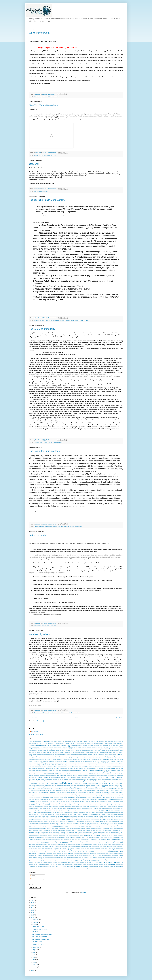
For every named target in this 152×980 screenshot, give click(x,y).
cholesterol (41, 761)
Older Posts (119, 718)
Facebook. (63, 785)
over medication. (119, 827)
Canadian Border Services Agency (100, 756)
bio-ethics (121, 752)
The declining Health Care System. (47, 200)
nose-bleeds (65, 825)
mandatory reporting (89, 811)
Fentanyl (31, 789)
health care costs (39, 798)
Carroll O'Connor (119, 758)
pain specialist (94, 829)
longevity (45, 442)
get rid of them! (96, 792)
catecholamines (33, 759)
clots (39, 763)
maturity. (54, 813)
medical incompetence (101, 814)
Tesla (51, 859)
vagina (109, 864)
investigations (68, 807)
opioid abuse (57, 827)
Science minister (52, 848)
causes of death (40, 759)
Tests (60, 859)
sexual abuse (75, 850)
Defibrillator (37, 772)
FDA (104, 787)
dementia (47, 772)
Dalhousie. (118, 768)
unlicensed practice (57, 864)
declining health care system (97, 770)
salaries (108, 846)
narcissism (33, 823)
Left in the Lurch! (38, 535)
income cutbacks (119, 803)
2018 (33, 910)
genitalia (58, 792)
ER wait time (32, 783)
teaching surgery (115, 857)
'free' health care (43, 742)
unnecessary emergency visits (69, 864)
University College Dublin (46, 864)
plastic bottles (41, 837)
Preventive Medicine (85, 839)
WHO (122, 866)
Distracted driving (112, 776)
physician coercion (105, 834)
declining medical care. (51, 713)
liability (83, 808)
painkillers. (100, 829)
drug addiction (118, 777)
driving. (111, 777)
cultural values (100, 768)
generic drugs (37, 792)
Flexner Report (74, 789)
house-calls (107, 801)
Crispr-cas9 (68, 768)
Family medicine (101, 785)
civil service (37, 320)
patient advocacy (62, 830)
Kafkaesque (120, 807)
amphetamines (106, 747)
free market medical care (50, 790)
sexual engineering (106, 850)
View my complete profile (36, 734)
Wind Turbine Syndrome (44, 868)
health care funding (92, 798)
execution (116, 783)
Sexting (70, 850)
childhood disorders (33, 761)
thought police (40, 861)
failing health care (75, 785)
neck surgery (85, 823)
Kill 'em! (52, 808)
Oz (57, 829)
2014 (33, 970)
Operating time (44, 827)
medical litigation (42, 816)
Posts (33, 876)
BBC (35, 752)
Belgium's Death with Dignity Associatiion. (85, 752)
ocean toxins (112, 825)
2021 (33, 903)
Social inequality (42, 854)
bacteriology (106, 751)
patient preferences (87, 830)
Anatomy (117, 747)
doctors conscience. (66, 777)
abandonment (37, 626)
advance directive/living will (81, 745)
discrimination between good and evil (86, 776)
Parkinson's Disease (38, 830)
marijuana (106, 810)
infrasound (76, 805)
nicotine (49, 825)
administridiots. (49, 745)
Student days (44, 855)
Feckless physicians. (40, 634)
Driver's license (84, 777)
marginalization (97, 811)
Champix (80, 759)
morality (58, 821)
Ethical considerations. (40, 783)
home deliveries (56, 801)
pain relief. (88, 829)
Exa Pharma (93, 783)
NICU (52, 825)
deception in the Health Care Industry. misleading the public (62, 770)
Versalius (118, 864)
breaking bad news (37, 756)
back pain (100, 751)
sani (111, 846)
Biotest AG (44, 754)
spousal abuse (86, 854)
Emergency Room (61, 781)
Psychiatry (46, 843)
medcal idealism (71, 813)
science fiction (78, 527)
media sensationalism (80, 813)
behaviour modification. (70, 752)
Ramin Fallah (109, 843)
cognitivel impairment (82, 763)
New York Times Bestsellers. (44, 105)
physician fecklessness (70, 320)
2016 (33, 915)
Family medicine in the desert (112, 785)
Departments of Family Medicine (101, 772)
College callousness (92, 763)
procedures (58, 841)
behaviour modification (59, 752)
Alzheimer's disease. (39, 527)
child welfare (120, 759)
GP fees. (62, 794)
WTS (77, 868)
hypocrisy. (38, 803)
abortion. (64, 743)
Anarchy (112, 747)
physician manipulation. (49, 836)
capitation (98, 758)
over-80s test (32, 829)
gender (74, 790)
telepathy (121, 857)
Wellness (118, 866)
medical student (41, 818)
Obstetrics (106, 825)
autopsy (73, 751)
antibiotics (71, 749)
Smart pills (92, 852)
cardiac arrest (111, 758)
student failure (51, 855)
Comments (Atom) (42, 721)
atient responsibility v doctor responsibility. (39, 751)
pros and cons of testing (93, 841)
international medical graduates (107, 805)
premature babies (51, 839)
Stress (107, 854)
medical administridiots (42, 814)
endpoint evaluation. (112, 781)
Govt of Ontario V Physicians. (41, 191)
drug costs (31, 779)
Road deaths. (45, 846)
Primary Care (93, 839)
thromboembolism (62, 861)
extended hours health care (48, 785)
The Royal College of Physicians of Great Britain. (105, 859)
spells (80, 854)
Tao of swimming (86, 857)
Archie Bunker (91, 749)
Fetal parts (48, 789)
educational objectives (103, 779)
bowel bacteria (78, 754)
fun (71, 790)
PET (62, 834)
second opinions (60, 848)
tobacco (79, 861)
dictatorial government (63, 713)
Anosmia (42, 749)
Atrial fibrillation (52, 751)
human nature (32, 803)
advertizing (91, 745)
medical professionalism (100, 816)
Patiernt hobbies (52, 832)
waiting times (77, 866)
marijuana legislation (35, 813)
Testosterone (55, 859)
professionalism (75, 841)
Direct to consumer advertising (64, 776)
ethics (48, 783)
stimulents (102, 854)
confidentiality (85, 767)
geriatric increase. (82, 792)
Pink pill (117, 836)
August (35, 950)
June (34, 955)
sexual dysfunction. (83, 850)
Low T (74, 811)
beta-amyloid (103, 752)
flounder (96, 789)
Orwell (88, 827)
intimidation (51, 807)
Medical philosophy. (96, 813)
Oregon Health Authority (75, 827)
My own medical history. (99, 821)
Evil (89, 783)
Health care (104, 796)
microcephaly (103, 820)
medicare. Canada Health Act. (98, 818)
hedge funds (72, 799)
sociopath (64, 854)
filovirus (53, 789)
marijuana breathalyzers (117, 811)
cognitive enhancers (65, 763)
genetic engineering (50, 792)
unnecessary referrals (81, 864)
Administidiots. (32, 745)
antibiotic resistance (63, 749)
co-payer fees (47, 763)
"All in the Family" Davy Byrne (106, 742)
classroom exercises (115, 761)
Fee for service (119, 787)
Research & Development (41, 845)
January (35, 967)
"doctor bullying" (117, 742)
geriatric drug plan (74, 792)
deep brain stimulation (63, 527)
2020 (33, 905)
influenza (71, 805)
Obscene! (34, 164)
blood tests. (57, 754)
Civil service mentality (39, 713)
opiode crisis (50, 827)
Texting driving (65, 859)
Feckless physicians (75, 713)
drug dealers (38, 779)
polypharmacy (94, 837)
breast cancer (45, 756)
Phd (81, 834)
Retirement (119, 845)
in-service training (99, 803)
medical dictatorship (71, 814)
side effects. (69, 852)
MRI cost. (68, 821)
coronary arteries (44, 768)
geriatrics (89, 792)
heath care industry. (53, 799)
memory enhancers (46, 820)
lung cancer (79, 811)
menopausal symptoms (56, 820)
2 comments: (52, 94)
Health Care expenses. (81, 798)
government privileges (41, 794)
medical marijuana (64, 816)
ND (67, 823)
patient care (53, 626)
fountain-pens (39, 790)
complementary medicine (40, 767)
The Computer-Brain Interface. (45, 451)
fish (70, 789)
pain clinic (77, 829)
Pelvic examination (73, 832)
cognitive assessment (55, 763)
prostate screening (119, 841)
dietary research (43, 776)
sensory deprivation (109, 848)
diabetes (91, 774)
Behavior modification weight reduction (45, 752)
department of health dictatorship (68, 772)
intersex (121, 805)
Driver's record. (91, 777)
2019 (33, 908)
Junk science (110, 807)
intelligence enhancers (94, 805)
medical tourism (49, 818)
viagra (122, 864)
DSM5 (70, 779)
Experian (39, 785)
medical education (82, 814)
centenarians (59, 759)
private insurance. (41, 841)
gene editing (103, 790)
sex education (61, 850)
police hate (60, 837)
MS (71, 821)
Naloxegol (117, 821)
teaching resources (106, 857)
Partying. (60, 442)
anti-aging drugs (49, 749)
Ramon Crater (116, 843)
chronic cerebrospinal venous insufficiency (85, 761)
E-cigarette (84, 779)
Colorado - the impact (83, 765)
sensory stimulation (119, 848)
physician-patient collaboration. (92, 836)
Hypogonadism (44, 803)
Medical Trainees (57, 818)
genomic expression (64, 792)
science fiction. (44, 848)
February (35, 965)
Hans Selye (38, 796)
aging (30, 747)
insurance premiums (84, 805)
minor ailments (36, 821)
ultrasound (119, 863)
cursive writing (111, 768)
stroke (116, 854)
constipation (114, 767)
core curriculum (36, 768)
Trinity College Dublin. (73, 863)
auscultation (68, 751)
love (49, 442)
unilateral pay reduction (82, 320)
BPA (89, 754)
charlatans (89, 759)
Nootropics (60, 825)
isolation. (85, 807)
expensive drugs (33, 785)
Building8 (58, 756)
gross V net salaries (102, 794)
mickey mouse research (94, 820)
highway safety (120, 799)
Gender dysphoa (80, 790)
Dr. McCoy (78, 777)
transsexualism (44, 863)
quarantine (99, 843)
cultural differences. (92, 768)
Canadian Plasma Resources (46, 758)
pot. (122, 837)
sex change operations (43, 850)
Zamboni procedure (88, 868)
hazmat (60, 796)
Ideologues (56, 803)
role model (62, 846)
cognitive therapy (74, 763)
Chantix (84, 759)
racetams (104, 843)
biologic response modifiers (35, 754)
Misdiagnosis (42, 821)
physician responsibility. (70, 836)
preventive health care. (75, 839)
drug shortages (54, 779)
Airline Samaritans (36, 747)
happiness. (49, 796)
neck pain (79, 823)
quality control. (92, 843)
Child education (113, 759)
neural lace (102, 823)
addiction (115, 743)
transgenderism (113, 861)
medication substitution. (111, 818)
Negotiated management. (94, 823)
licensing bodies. (109, 808)
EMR (95, 781)
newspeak (40, 825)
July (34, 952)
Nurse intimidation (73, 825)
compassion (32, 767)
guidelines (110, 794)
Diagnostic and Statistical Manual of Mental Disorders (111, 774)
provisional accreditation (35, 843)
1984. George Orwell (44, 743)
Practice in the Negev (34, 839)
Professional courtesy (66, 841)
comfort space (101, 765)
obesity (89, 825)
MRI (64, 821)
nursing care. (80, 825)
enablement (99, 781)
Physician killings (39, 836)
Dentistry (57, 772)
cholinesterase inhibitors (49, 761)
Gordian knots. (32, 794)
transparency (120, 861)
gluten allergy (103, 792)
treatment (50, 863)
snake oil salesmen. (113, 852)
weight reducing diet (111, 866)
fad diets (68, 785)
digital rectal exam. (52, 776)
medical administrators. (107, 813)
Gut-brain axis (116, 794)
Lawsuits (64, 808)
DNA (118, 776)
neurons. (72, 527)
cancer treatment (61, 758)
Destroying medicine (39, 774)
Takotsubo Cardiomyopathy (75, 857)
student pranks (68, 855)
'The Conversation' (85, 742)
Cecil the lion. (53, 759)
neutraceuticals (117, 823)
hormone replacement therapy (78, 801)
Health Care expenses (69, 798)
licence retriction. (89, 808)
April (34, 960)
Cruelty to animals (83, 768)
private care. (108, 839)
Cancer (55, 758)
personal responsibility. (56, 834)
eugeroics (53, 783)
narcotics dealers (49, 823)
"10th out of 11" (95, 742)
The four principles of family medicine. (85, 859)
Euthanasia (37, 97)
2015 (33, 918)
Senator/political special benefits (97, 848)
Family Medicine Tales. (54, 787)
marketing (43, 813)
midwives (109, 820)
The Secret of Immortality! (42, 329)
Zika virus (97, 868)
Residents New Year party (91, 845)
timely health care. (70, 861)
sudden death (82, 855)
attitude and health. (60, 751)
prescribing (58, 839)
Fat (101, 787)
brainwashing (113, 754)
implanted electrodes (89, 803)
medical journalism (33, 816)
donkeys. (73, 777)
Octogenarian (54, 442)
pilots (114, 836)
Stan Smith (34, 732)
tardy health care (93, 857)
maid (83, 811)
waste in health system (91, 866)
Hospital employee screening (97, 801)
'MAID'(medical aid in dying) (55, 742)
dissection (105, 776)
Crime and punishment (54, 768)
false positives (94, 785)
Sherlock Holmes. (38, 852)
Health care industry (104, 798)
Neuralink (107, 823)
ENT (118, 781)
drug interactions (46, 779)
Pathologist (50, 830)
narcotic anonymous (40, 823)
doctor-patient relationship (42, 777)
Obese (85, 825)
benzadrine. (97, 752)
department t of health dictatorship (84, 772)
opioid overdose (65, 827)
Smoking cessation (103, 852)
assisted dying (98, 749)
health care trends (116, 798)
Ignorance (61, 803)
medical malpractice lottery (52, 816)
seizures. (77, 848)
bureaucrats (64, 756)
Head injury (71, 796)
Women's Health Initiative (62, 868)
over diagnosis (112, 827)
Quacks (65, 843)
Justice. (115, 807)
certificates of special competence (70, 759)
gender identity (96, 790)
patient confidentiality (77, 830)
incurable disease (41, 805)
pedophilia (66, 832)
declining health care (46, 320)
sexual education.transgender (94, 850)
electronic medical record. (50, 781)
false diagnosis (87, 785)
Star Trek (92, 854)
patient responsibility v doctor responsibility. (102, 830)
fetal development (41, 789)
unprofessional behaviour (93, 864)
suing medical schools (95, 855)
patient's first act (45, 832)
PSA (42, 843)
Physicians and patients (107, 836)
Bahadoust (117, 751)
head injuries (65, 796)
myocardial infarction (110, 821)
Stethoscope (97, 854)
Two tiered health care (108, 862)
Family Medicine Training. (65, 787)
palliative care (106, 829)
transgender (96, 861)
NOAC (55, 825)
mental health (74, 820)
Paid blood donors (62, 829)
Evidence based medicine (80, 783)
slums (87, 852)
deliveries (42, 772)
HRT (111, 801)
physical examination (87, 834)
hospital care (88, 801)
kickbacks (47, 808)
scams (118, 846)
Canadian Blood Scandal (86, 756)
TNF (76, 861)
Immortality (37, 442)
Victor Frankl (38, 866)
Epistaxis (121, 781)
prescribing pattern (65, 839)
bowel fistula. (84, 754)
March (34, 962)
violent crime (51, 866)
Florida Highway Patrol (89, 789)
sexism (66, 850)
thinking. (119, 859)
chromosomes (72, 761)
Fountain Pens (32, 790)
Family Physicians (88, 787)
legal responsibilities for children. (74, 808)
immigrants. (75, 803)
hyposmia (51, 803)
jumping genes (103, 807)
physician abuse (97, 834)
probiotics (53, 841)
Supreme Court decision (113, 855)
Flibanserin (81, 789)
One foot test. (37, 827)
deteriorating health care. (78, 774)
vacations (101, 864)
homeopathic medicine (65, 801)
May (34, 957)
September (36, 947)
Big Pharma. (109, 752)
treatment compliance (58, 863)
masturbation (49, 813)
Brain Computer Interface (96, 754)
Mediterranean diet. (37, 820)
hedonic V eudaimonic (81, 799)
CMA (42, 763)
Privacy (99, 839)
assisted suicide (106, 749)
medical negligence (80, 816)
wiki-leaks (37, 868)
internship (117, 805)
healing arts (77, 796)
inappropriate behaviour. (109, 803)
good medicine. (119, 792)
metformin (86, 820)
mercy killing (80, 820)
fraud (43, 790)
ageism (121, 745)
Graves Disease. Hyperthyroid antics (72, 794)
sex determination (53, 850)
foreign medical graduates (116, 789)
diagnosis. (96, 774)
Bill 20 (114, 752)
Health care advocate (112, 796)
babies (77, 751)
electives (121, 779)
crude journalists (52, 155)
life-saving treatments (40, 811)
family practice (97, 787)
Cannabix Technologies (89, 758)
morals (61, 821)
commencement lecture (110, 765)
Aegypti (95, 745)
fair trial (81, 785)
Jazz (41, 442)
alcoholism (47, 747)
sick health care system (56, 852)
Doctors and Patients (56, 777)
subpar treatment (75, 855)
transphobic (32, 863)
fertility (35, 789)
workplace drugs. (72, 868)
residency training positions (66, 845)
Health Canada (96, 796)
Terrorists (47, 859)
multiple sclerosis (89, 821)
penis (80, 832)
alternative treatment (62, 747)
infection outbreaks (55, 805)
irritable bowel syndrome (77, 807)
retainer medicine (112, 845)
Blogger (84, 893)
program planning (83, 841)
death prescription (43, 770)
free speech (59, 790)
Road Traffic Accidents (54, 846)
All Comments (35, 879)
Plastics (55, 837)
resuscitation (105, 845)
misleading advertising (50, 821)
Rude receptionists (78, 846)
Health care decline (48, 798)
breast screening (52, 756)
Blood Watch (63, 754)
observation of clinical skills (97, 825)
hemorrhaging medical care (109, 799)
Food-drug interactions (104, 789)
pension (96, 832)
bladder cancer (51, 754)
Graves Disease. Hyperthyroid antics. (89, 794)
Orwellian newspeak (104, 827)
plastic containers (49, 837)
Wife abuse (32, 868)
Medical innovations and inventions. (115, 814)
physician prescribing (59, 836)
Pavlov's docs (59, 832)
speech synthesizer (74, 854)
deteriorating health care (67, 774)
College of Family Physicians (105, 763)
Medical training (65, 818)
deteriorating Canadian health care (52, 774)
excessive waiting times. (105, 783)
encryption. (104, 781)
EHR (117, 779)
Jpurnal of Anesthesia (94, 807)
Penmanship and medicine (87, 832)
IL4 (64, 803)
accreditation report (89, 743)
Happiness (44, 796)
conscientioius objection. (94, 767)
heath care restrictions (64, 799)
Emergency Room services (85, 781)
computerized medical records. (65, 767)
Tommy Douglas (85, 861)
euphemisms (59, 783)
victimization (32, 866)
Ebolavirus (92, 779)
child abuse (105, 759)
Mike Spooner (115, 820)
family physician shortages (77, 787)
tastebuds (100, 857)
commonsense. (45, 626)
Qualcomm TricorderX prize (74, 843)
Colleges (66, 765)
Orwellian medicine (95, 827)
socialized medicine (57, 854)
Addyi (118, 743)
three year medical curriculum (50, 861)
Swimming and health (51, 857)
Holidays (51, 801)
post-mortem (115, 837)
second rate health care (70, 848)
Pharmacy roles (76, 834)
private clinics (116, 839)
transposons (37, 863)
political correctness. (76, 837)
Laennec (56, 808)
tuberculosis (92, 863)
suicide (88, 855)
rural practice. (85, 846)
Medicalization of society (75, 818)
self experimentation (85, 848)
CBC (45, 759)
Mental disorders (66, 820)
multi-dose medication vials (78, 821)
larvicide (60, 808)
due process (75, 779)
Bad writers (44, 155)
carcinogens (104, 758)
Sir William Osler (82, 852)
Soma (68, 854)
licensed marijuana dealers (99, 808)
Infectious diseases (64, 805)
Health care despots (58, 798)
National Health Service (58, 823)
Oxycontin (54, 829)
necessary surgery (73, 823)
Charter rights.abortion (97, 759)
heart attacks (45, 799)
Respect (100, 845)
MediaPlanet (89, 813)
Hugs (114, 801)
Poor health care (102, 837)
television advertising (34, 859)
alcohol (42, 747)
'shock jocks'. (37, 155)
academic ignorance (71, 743)
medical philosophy (90, 816)
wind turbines (53, 868)
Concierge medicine (77, 767)
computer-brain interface (51, 527)
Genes (42, 792)
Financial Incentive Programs (61, 789)
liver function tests (54, 811)
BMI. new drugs (70, 754)
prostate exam (111, 841)
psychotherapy (52, 843)
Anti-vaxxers (55, 749)
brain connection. (106, 754)
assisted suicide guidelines (117, 749)
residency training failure (53, 845)
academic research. (80, 743)
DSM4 (67, 779)
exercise (121, 783)
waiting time (70, 866)
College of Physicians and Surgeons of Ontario (50, 765)
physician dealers (114, 834)
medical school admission (113, 816)
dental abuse (52, 772)
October (35, 925)
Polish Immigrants (66, 837)
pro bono (48, 841)
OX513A (49, 829)
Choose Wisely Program (61, 761)
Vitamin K (57, 866)
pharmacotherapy (68, 834)
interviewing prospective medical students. (39, 807)
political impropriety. (86, 837)
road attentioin (38, 846)
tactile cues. (66, 857)
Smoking (97, 852)
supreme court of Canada (47, 97)
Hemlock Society (97, 799)
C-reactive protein (76, 756)
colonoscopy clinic (73, 765)
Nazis (65, 823)
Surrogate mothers (42, 857)
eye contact (57, 785)
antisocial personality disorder (80, 749)
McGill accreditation (62, 813)
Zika (93, 868)
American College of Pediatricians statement (92, 747)
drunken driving (61, 779)
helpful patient (89, 799)
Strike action (111, 854)
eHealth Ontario (112, 779)
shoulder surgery (46, 852)
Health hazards (38, 799)
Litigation (48, 811)
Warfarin (83, 866)
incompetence (33, 805)
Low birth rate (69, 811)
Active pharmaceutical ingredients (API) (103, 743)
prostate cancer (103, 841)
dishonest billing (99, 776)
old (122, 825)
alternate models (53, 747)
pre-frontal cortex (43, 839)
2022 (33, 900)
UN (122, 863)
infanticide (48, 805)
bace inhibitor (82, 751)
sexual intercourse (115, 850)
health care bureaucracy (57, 320)
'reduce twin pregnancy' (68, 742)
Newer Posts (33, 718)
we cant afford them (101, 866)
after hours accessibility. (103, 745)
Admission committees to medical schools (64, 745)
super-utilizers (104, 855)
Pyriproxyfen (59, 843)
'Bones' (31, 742)
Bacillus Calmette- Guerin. (91, 751)
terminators (57, 97)
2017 (33, 913)
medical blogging (51, 814)
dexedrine (87, 774)
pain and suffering (71, 829)
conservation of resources (105, 767)
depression (112, 772)
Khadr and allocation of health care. (37, 808)
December (36, 920)
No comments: (52, 153)
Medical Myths (72, 816)
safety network (103, 846)
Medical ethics (92, 814)
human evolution (119, 801)
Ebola (88, 779)
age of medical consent (114, 745)
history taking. (45, 801)
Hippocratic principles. (35, 801)
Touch (90, 861)
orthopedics (84, 827)
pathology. (55, 830)
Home (76, 718)
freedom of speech (66, 790)
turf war (98, 863)
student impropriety (59, 855)
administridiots (40, 745)
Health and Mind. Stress (86, 796)
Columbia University (93, 765)
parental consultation (114, 829)
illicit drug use (69, 803)
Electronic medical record (36, 781)
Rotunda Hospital (69, 846)
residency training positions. (79, 845)
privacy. (103, 839)
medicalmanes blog (85, 818)
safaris (90, 846)
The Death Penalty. (72, 859)
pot (120, 837)
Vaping (113, 864)
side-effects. (75, 852)
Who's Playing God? (40, 33)
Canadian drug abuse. (113, 756)
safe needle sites (96, 846)
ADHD (122, 743)
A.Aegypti (52, 743)
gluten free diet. (111, 792)
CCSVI (48, 759)
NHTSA (45, 825)
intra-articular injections (59, 807)
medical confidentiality (61, 814)
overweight (44, 829)
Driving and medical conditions (102, 777)
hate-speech (55, 796)
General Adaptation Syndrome (112, 790)
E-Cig (79, 779)
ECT (96, 779)
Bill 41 (117, 752)
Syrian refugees (60, 857)
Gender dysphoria (88, 790)
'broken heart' (36, 742)
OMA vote (31, 827)
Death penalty (36, 770)
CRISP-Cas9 (62, 768)
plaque (36, 837)
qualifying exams (85, 843)
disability (75, 776)
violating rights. (44, 866)
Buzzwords (69, 756)
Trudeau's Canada (84, 863)
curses (105, 768)
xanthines (81, 868)
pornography (109, 837)
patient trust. (115, 830)
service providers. (33, 850)
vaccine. (105, 864)
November (36, 922)
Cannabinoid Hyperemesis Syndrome (75, 758)
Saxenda (115, 846)
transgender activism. (104, 861)
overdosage (38, 829)
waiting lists (63, 866)
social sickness (49, 854)
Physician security (79, 836)
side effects (64, 852)
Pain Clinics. (83, 829)
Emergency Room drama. (71, 781)
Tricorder (65, 863)
